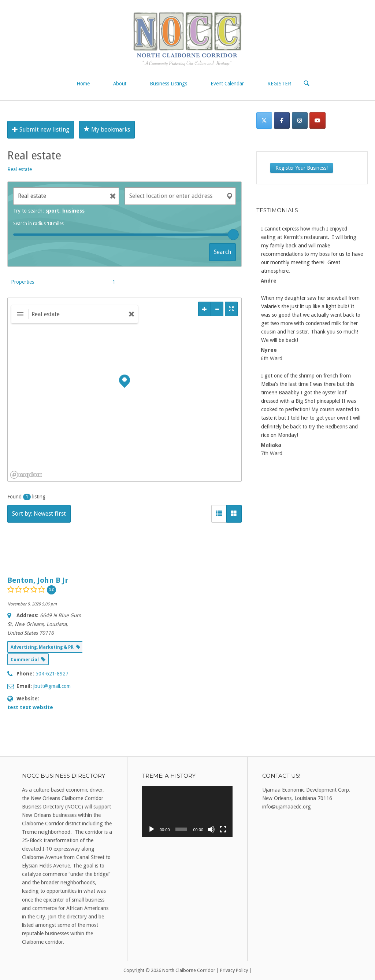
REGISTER (279, 84)
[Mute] (211, 829)
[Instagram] (300, 120)
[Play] (152, 829)
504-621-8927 (52, 674)
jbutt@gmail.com (52, 686)
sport (52, 211)
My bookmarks (107, 130)
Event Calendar (227, 84)
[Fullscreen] (223, 829)
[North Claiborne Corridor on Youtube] (317, 120)
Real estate (20, 169)
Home (83, 84)
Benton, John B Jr (38, 580)
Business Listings (168, 84)
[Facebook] (282, 120)
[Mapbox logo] (26, 475)
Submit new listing (41, 130)
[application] (187, 811)
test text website (30, 707)
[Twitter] (264, 120)
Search (222, 252)
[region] (125, 390)
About (120, 84)
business (73, 211)
